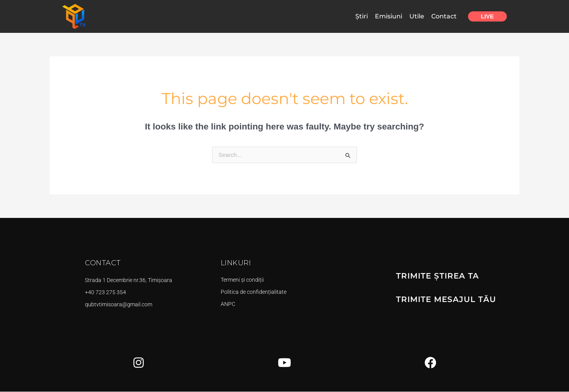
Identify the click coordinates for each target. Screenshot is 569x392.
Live (487, 16)
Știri (362, 16)
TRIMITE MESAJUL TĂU (446, 300)
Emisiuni (389, 16)
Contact (444, 16)
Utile (417, 16)
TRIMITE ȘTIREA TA (438, 276)
